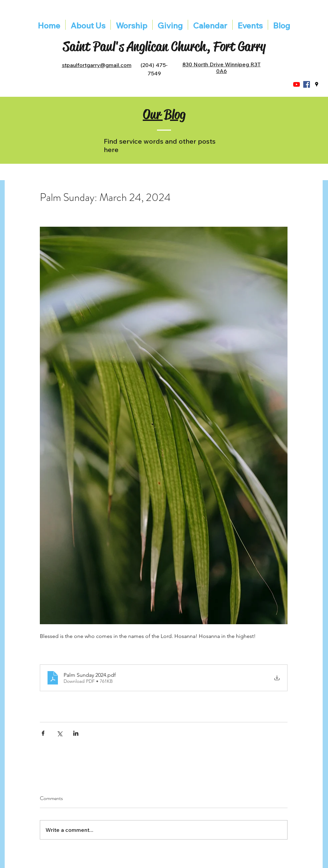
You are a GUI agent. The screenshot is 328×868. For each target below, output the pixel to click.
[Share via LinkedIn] (76, 733)
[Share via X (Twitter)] (59, 733)
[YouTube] (297, 84)
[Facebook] (307, 84)
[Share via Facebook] (43, 733)
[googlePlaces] (317, 84)
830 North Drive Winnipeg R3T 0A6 (222, 68)
